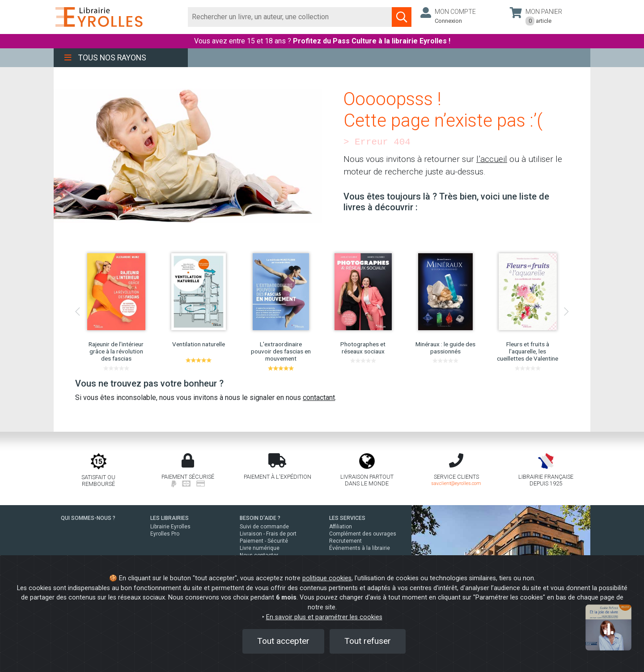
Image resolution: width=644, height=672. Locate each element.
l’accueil (492, 159)
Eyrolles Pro (165, 534)
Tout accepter (283, 641)
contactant (319, 398)
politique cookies (327, 578)
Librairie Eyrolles (170, 527)
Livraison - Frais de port (268, 534)
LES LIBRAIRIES (169, 518)
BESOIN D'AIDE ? (260, 518)
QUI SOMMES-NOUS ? (88, 518)
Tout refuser (368, 641)
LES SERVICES (347, 518)
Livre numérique (260, 548)
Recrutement (345, 541)
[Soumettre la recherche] (402, 17)
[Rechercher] (290, 17)
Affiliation (341, 527)
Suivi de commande (264, 527)
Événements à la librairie (360, 548)
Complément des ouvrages (363, 534)
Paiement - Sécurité (264, 541)
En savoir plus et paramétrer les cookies (324, 617)
